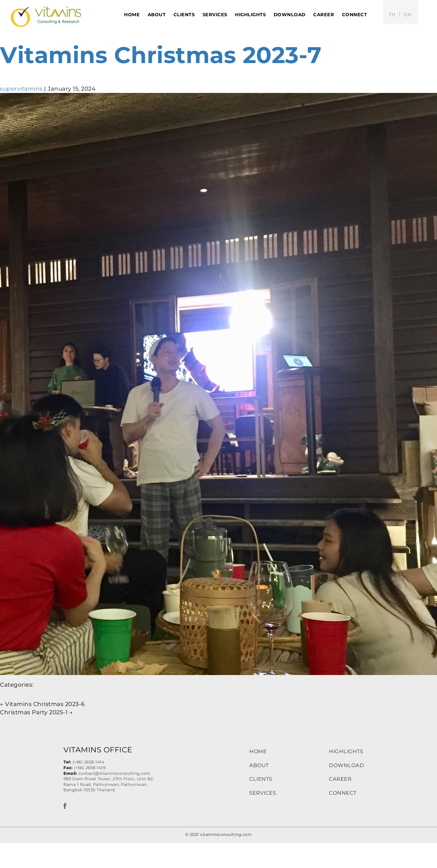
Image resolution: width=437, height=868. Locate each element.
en (408, 15)
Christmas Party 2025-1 (36, 712)
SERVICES (263, 793)
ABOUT (259, 765)
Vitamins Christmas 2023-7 (161, 55)
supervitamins (21, 89)
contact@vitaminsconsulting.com (115, 773)
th (392, 15)
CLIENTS (261, 779)
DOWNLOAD (346, 765)
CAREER (340, 779)
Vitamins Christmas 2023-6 (42, 704)
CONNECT (343, 793)
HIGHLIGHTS (346, 751)
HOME (258, 751)
